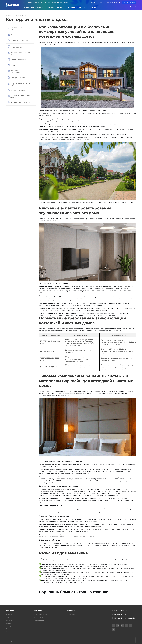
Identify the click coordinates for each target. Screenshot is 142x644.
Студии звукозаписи (17, 90)
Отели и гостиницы (17, 60)
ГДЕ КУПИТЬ (94, 7)
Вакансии (9, 632)
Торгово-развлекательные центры (19, 96)
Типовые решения (76, 7)
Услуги (43, 2)
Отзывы (8, 623)
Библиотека (64, 2)
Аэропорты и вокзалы (18, 35)
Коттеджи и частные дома (19, 103)
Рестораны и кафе (16, 78)
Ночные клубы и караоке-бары (19, 53)
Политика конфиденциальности (32, 641)
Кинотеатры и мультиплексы (15, 47)
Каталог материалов (32, 7)
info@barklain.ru (119, 615)
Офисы (12, 65)
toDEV (133, 641)
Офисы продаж (71, 614)
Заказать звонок (129, 2)
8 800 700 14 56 (120, 611)
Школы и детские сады (18, 41)
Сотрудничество (53, 2)
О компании (28, 2)
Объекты (36, 2)
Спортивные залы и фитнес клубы (20, 84)
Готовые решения (55, 7)
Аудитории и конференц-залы (19, 29)
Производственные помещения (17, 72)
